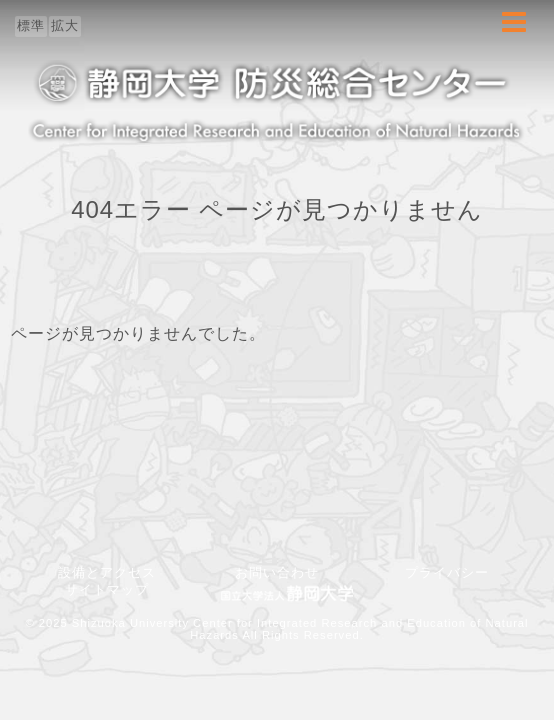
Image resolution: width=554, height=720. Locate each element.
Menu (514, 32)
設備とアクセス (107, 572)
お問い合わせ (284, 572)
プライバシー (447, 572)
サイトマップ (107, 589)
